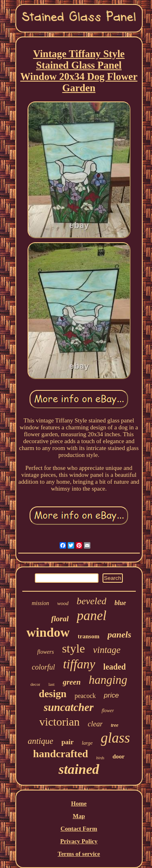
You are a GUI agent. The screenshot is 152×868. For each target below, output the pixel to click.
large (87, 743)
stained (79, 769)
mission (40, 603)
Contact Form (79, 829)
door (118, 756)
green (72, 682)
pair (67, 742)
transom (89, 636)
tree (115, 725)
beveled (91, 601)
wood (63, 603)
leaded (115, 667)
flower (108, 711)
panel (91, 616)
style (74, 648)
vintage (107, 650)
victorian (60, 722)
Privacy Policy (79, 841)
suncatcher (69, 707)
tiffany (79, 664)
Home (79, 803)
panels (119, 634)
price (111, 695)
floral (60, 619)
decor (35, 684)
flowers (46, 652)
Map (79, 816)
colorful (44, 667)
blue (120, 603)
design (53, 694)
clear (95, 724)
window (48, 632)
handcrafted (61, 754)
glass (116, 738)
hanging (108, 680)
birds (100, 758)
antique (40, 741)
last (51, 684)
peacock (85, 696)
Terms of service (79, 854)
